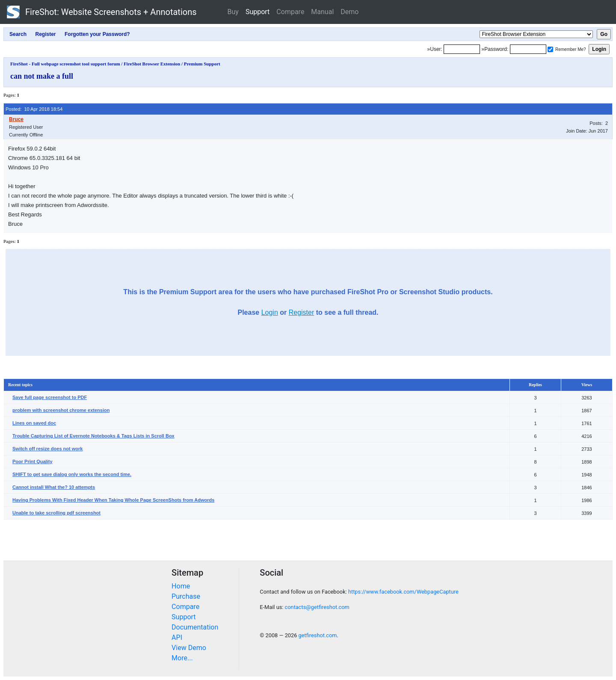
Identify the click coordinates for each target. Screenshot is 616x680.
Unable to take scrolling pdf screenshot (56, 513)
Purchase (186, 596)
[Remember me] (550, 49)
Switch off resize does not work (47, 449)
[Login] (462, 49)
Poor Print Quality (33, 461)
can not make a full (42, 76)
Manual (322, 12)
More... (182, 658)
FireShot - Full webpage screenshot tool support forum (65, 64)
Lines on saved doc (34, 423)
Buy (233, 12)
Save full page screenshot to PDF (50, 397)
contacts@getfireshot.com (317, 607)
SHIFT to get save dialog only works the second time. (72, 474)
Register (302, 312)
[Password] (528, 49)
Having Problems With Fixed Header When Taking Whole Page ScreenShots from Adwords (113, 500)
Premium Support (202, 64)
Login (270, 312)
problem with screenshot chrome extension (61, 410)
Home (181, 586)
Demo (349, 12)
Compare (290, 12)
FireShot (102, 12)
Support (258, 12)
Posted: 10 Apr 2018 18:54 (34, 109)
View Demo (189, 648)
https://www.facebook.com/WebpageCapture (403, 592)
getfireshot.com (318, 635)
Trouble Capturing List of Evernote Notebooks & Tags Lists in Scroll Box (93, 436)
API (177, 637)
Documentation (195, 627)
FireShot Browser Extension (152, 64)
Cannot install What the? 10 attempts (54, 487)
